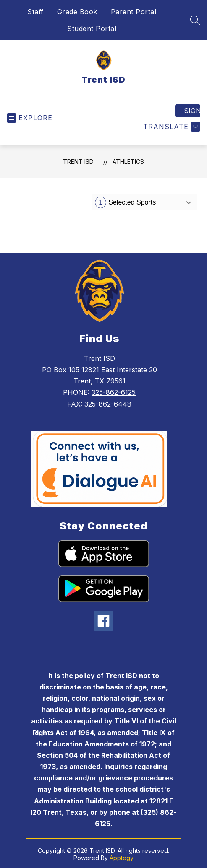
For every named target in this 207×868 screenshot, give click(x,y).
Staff (35, 12)
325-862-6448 (108, 404)
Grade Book (77, 12)
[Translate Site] (171, 127)
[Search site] (195, 20)
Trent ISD (78, 162)
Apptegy (122, 858)
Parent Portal (134, 12)
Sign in (192, 111)
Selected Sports (125, 202)
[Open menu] (30, 118)
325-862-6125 (114, 392)
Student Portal (92, 29)
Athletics (128, 162)
